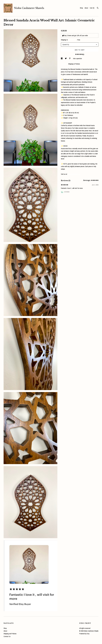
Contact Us (7, 636)
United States (72, 40)
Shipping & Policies (74, 64)
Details (64, 64)
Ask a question (77, 58)
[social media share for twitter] (66, 58)
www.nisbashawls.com (74, 174)
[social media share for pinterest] (70, 58)
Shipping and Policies (10, 634)
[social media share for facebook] (62, 58)
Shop (81, 8)
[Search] (98, 8)
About (86, 8)
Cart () (92, 8)
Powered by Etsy (84, 634)
